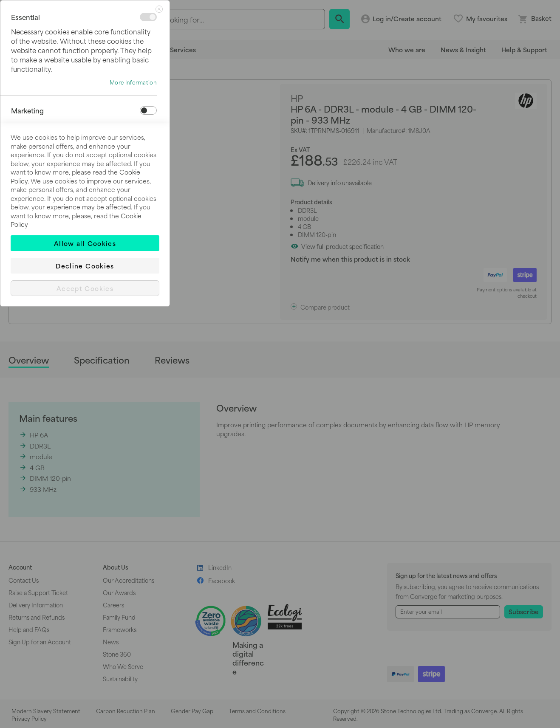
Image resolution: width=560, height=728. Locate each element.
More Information (133, 82)
